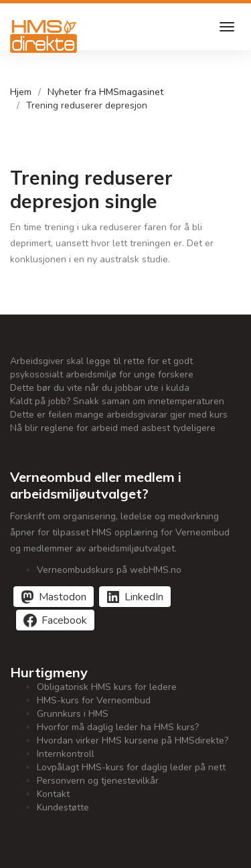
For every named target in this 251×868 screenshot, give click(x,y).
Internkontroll (66, 754)
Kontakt (53, 794)
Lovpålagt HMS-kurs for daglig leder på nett (131, 767)
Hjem (21, 92)
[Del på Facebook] (55, 620)
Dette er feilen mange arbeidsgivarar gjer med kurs (119, 415)
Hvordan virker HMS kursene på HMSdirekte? (133, 741)
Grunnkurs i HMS (73, 714)
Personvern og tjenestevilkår (98, 781)
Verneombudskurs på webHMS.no (109, 570)
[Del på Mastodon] (54, 597)
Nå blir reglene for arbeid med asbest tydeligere (113, 428)
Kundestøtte (63, 807)
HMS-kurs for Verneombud (94, 700)
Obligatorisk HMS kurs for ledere (107, 687)
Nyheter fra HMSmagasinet (105, 92)
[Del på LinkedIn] (135, 597)
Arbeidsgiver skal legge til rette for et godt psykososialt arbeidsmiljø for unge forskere (102, 368)
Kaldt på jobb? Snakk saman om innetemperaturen (117, 401)
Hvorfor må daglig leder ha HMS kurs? (118, 727)
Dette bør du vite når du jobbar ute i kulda (100, 388)
